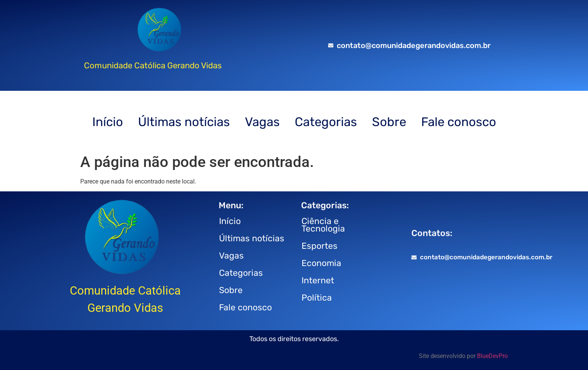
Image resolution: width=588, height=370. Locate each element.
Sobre (389, 122)
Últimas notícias (184, 122)
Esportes (319, 246)
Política (317, 298)
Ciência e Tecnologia (323, 225)
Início (108, 122)
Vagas (262, 122)
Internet (318, 280)
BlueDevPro (492, 356)
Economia (321, 263)
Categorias (326, 122)
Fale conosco (459, 122)
